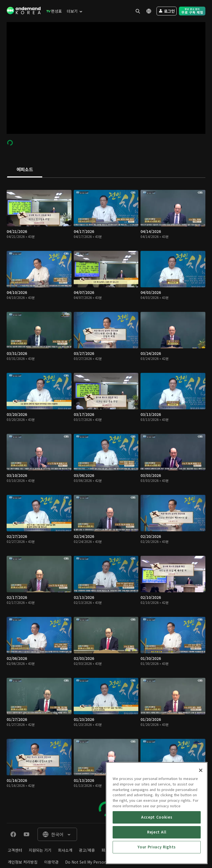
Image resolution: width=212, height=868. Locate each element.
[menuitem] (53, 11)
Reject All (157, 852)
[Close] (201, 790)
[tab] (25, 170)
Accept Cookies (157, 838)
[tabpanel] (106, 500)
